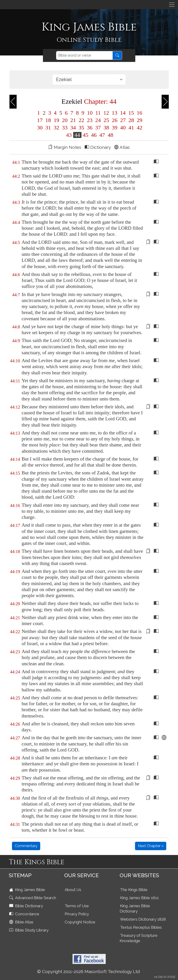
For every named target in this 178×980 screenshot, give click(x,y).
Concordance (25, 914)
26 (115, 120)
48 (110, 135)
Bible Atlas (22, 922)
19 (57, 120)
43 (69, 135)
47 (102, 135)
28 (131, 120)
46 (94, 135)
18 (48, 120)
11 (98, 113)
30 (40, 128)
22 (81, 120)
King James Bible (28, 890)
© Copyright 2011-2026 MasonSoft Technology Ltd (89, 971)
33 (65, 128)
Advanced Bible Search (33, 898)
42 (139, 128)
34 (73, 128)
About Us (73, 890)
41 (131, 128)
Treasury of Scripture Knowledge (139, 938)
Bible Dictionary (27, 906)
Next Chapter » (151, 846)
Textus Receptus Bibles (141, 927)
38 (106, 128)
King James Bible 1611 (139, 898)
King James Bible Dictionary (135, 908)
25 (106, 120)
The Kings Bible (134, 890)
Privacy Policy (77, 914)
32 (57, 128)
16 (139, 113)
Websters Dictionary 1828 (143, 919)
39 (115, 128)
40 (123, 128)
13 (115, 113)
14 (123, 113)
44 (77, 135)
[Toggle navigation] (172, 5)
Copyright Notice (80, 922)
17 (40, 120)
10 (90, 113)
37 (98, 128)
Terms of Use (77, 906)
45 (86, 135)
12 (106, 113)
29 (139, 120)
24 (98, 120)
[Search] (84, 55)
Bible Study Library (29, 930)
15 (131, 113)
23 (90, 120)
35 (81, 128)
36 (90, 128)
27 (123, 120)
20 (65, 120)
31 (48, 128)
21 (73, 120)
